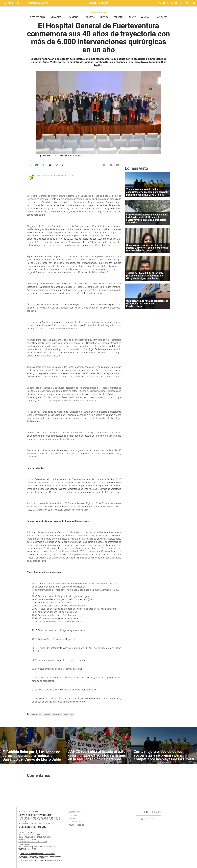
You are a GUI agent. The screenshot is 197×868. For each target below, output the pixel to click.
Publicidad (73, 815)
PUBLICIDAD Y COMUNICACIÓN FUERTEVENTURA (38, 854)
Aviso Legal (73, 819)
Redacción (42, 175)
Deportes (119, 17)
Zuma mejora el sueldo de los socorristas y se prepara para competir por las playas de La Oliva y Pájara (147, 192)
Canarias (74, 17)
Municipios (56, 17)
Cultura (104, 17)
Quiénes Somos (75, 812)
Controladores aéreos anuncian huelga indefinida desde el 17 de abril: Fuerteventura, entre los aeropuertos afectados (147, 219)
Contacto (162, 17)
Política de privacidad (78, 822)
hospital (47, 714)
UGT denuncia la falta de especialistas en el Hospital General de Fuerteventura (147, 303)
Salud (66, 714)
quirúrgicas (57, 714)
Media (147, 17)
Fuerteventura (98, 12)
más (72, 714)
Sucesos (90, 17)
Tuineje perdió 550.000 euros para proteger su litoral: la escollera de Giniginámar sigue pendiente (145, 276)
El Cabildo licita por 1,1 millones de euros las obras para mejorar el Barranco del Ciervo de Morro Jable (32, 756)
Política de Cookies (77, 825)
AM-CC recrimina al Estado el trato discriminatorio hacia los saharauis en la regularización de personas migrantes (97, 757)
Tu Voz (132, 17)
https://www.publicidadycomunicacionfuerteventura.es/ (41, 860)
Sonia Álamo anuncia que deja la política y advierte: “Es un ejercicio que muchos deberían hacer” (147, 248)
